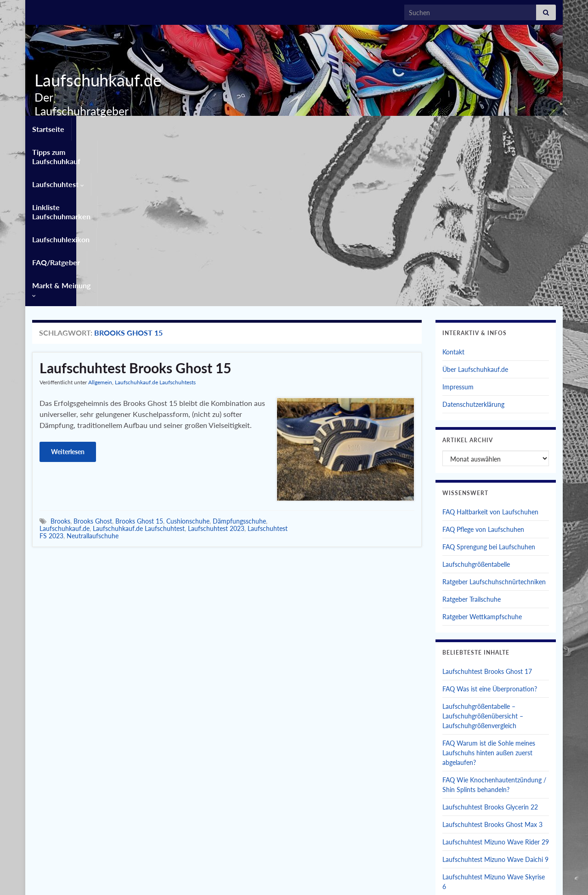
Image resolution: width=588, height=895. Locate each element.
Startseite (48, 127)
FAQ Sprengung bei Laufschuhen (489, 379)
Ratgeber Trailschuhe (472, 432)
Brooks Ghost (93, 354)
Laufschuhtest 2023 (216, 361)
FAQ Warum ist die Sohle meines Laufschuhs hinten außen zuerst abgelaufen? (489, 585)
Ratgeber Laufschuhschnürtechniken (494, 414)
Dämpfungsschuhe (239, 354)
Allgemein (100, 215)
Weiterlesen (68, 284)
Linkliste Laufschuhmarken (286, 127)
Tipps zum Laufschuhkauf (120, 127)
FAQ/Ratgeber (440, 127)
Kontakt (453, 185)
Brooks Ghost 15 (139, 354)
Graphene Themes (105, 884)
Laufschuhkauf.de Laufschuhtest (139, 361)
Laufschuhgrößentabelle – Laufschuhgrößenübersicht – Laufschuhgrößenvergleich (483, 549)
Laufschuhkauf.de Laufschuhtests (155, 215)
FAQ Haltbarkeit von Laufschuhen (490, 345)
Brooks (60, 354)
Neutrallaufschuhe (93, 368)
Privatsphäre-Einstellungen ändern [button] (426, 875)
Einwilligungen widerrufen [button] (520, 875)
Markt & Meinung (510, 127)
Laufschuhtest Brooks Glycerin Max (493, 737)
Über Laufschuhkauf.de (475, 202)
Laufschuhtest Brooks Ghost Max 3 (492, 657)
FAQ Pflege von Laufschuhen (483, 362)
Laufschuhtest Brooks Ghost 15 (135, 200)
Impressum (458, 219)
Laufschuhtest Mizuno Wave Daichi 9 (495, 692)
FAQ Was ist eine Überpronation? (490, 522)
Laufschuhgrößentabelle (476, 397)
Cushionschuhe (188, 354)
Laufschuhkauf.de (95, 80)
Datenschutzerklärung (473, 237)
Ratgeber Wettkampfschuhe (482, 449)
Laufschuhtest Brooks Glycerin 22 (490, 640)
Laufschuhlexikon (373, 127)
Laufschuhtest (202, 127)
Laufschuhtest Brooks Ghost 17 (487, 504)
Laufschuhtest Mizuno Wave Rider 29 (496, 675)
